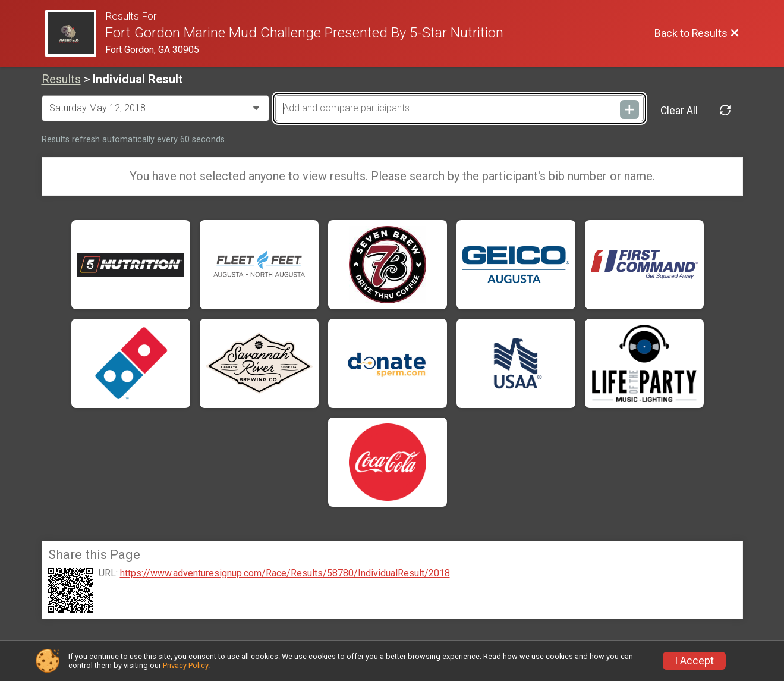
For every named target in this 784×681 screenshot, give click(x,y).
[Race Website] (75, 33)
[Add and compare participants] (459, 108)
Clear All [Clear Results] (679, 111)
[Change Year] (155, 108)
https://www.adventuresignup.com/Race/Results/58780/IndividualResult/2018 (285, 573)
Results (61, 79)
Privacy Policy (185, 665)
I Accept (694, 661)
